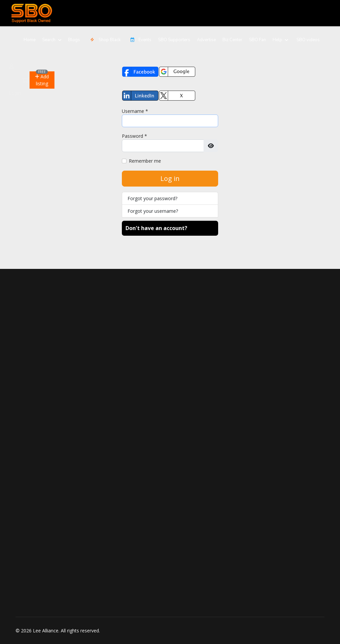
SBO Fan (257, 40)
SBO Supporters (174, 40)
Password (134, 136)
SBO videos (308, 40)
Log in (170, 178)
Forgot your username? (153, 211)
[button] (42, 80)
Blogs (74, 40)
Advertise (206, 40)
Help (277, 40)
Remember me (145, 161)
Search (49, 40)
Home (30, 40)
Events (139, 40)
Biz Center (232, 40)
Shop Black (104, 40)
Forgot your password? (152, 198)
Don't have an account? (156, 228)
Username (135, 111)
